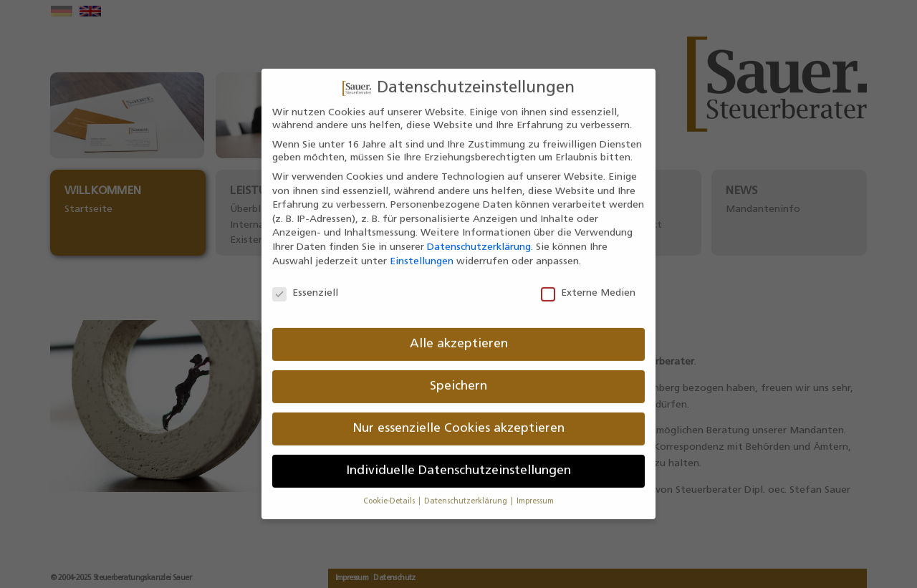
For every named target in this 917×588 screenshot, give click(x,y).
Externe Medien (588, 281)
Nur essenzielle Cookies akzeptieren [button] (458, 416)
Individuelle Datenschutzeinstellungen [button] (458, 458)
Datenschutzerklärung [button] (467, 489)
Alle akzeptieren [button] (459, 331)
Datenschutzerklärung (479, 235)
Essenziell (305, 281)
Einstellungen (422, 248)
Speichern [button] (458, 373)
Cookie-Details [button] (390, 489)
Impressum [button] (535, 489)
